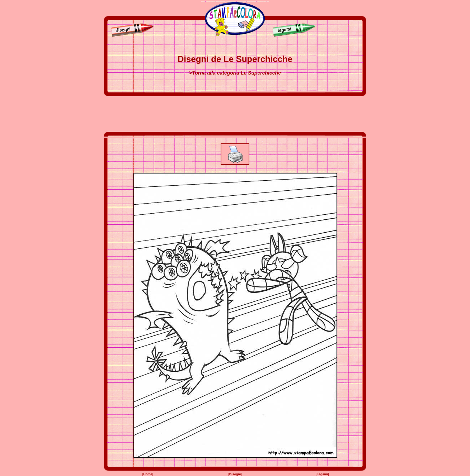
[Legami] (296, 35)
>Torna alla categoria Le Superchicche (235, 73)
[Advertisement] (235, 114)
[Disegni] (131, 35)
